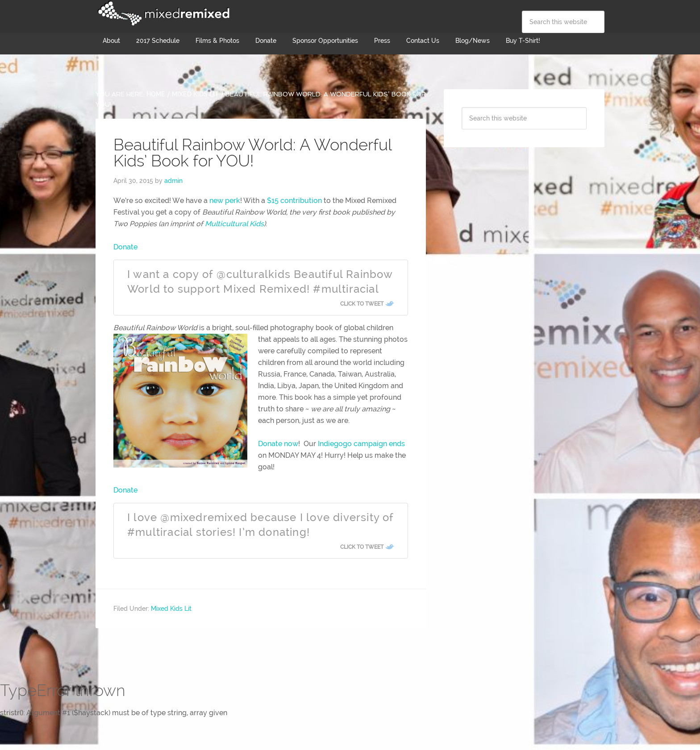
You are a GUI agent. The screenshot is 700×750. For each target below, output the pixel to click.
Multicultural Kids (234, 224)
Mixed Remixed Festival (162, 13)
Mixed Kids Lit (171, 609)
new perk (225, 201)
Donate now (278, 444)
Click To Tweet (362, 304)
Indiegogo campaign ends (361, 444)
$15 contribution (294, 201)
